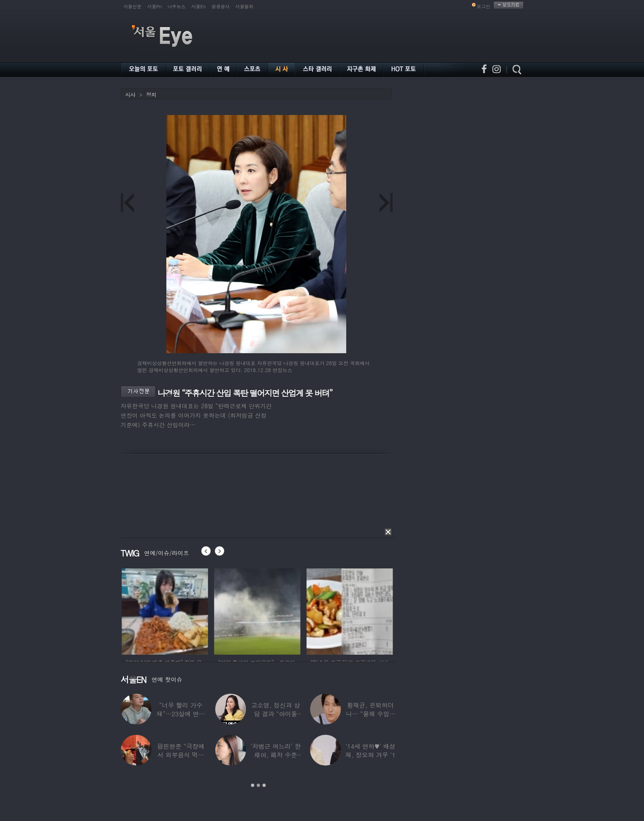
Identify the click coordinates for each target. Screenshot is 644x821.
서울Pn (155, 6)
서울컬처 (244, 6)
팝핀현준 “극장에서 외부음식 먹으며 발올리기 (181, 755)
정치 (151, 95)
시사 (130, 95)
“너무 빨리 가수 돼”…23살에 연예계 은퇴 (181, 714)
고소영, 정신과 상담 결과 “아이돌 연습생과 (275, 714)
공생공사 (221, 6)
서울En (199, 6)
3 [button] (264, 785)
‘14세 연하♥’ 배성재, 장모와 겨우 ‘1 (370, 750)
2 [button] (258, 785)
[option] (182, 610)
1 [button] (253, 785)
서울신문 (133, 6)
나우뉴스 (177, 6)
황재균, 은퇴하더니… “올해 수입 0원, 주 (370, 714)
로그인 (484, 6)
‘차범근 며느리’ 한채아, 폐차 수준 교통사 (276, 755)
